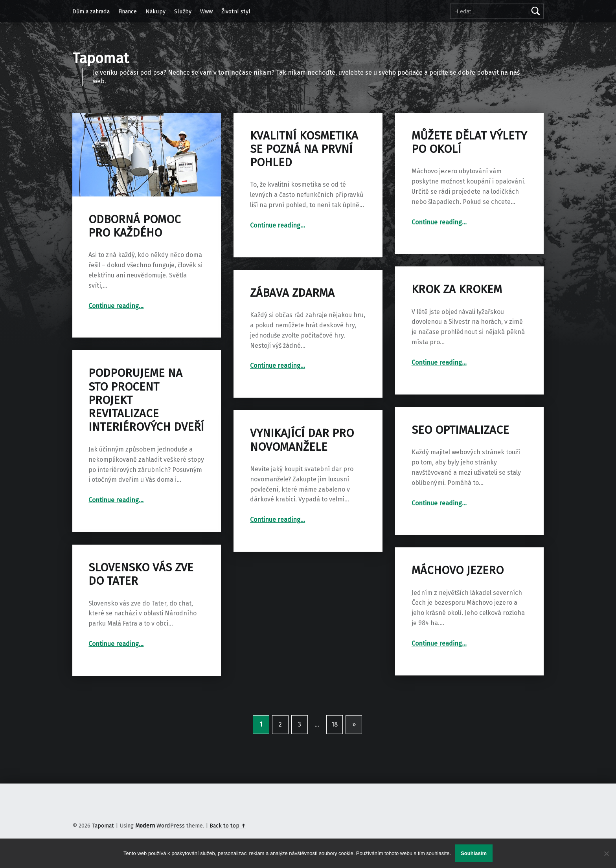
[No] (606, 853)
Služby (183, 11)
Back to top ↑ (228, 826)
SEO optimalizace (460, 430)
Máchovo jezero (458, 570)
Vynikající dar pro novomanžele (302, 440)
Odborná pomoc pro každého (135, 226)
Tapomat (103, 826)
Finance (128, 11)
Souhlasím (474, 853)
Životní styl (236, 11)
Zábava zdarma (292, 293)
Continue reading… (116, 306)
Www (206, 11)
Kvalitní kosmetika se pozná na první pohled (304, 149)
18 (335, 724)
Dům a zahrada (91, 11)
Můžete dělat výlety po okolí (469, 142)
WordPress (171, 826)
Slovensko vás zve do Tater (141, 574)
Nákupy (155, 11)
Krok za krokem (457, 289)
